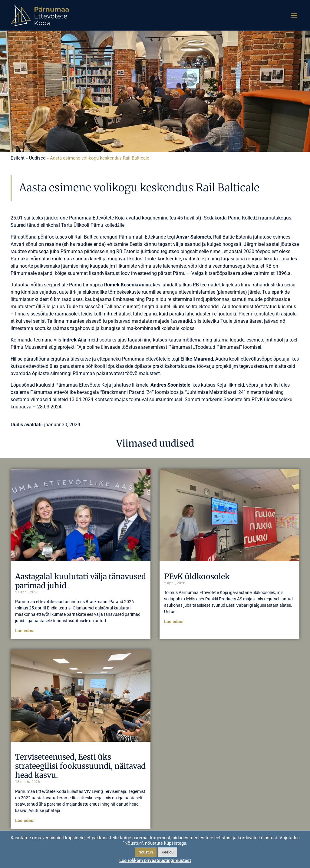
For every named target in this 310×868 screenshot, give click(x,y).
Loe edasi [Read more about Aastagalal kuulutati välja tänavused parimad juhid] (25, 631)
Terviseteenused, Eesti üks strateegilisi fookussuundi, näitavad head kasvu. (80, 766)
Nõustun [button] (146, 852)
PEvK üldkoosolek (197, 576)
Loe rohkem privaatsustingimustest (155, 860)
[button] (294, 15)
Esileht (18, 158)
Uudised (37, 158)
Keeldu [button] (168, 852)
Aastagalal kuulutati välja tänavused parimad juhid (81, 581)
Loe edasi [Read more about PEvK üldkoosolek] (174, 622)
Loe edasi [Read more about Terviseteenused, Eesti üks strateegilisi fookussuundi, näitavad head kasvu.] (25, 820)
